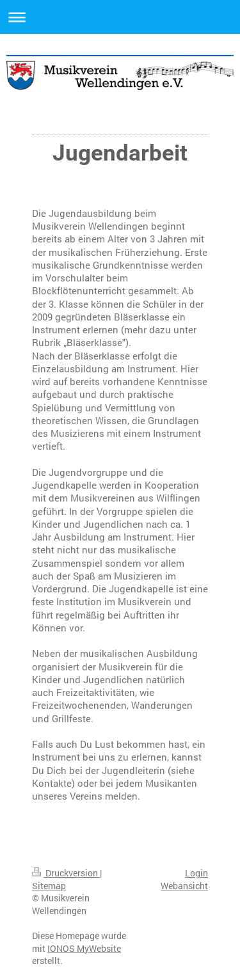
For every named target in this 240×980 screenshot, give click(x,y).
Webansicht (184, 886)
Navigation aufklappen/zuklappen (120, 17)
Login (196, 873)
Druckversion (66, 873)
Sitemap (49, 886)
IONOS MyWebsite (84, 948)
